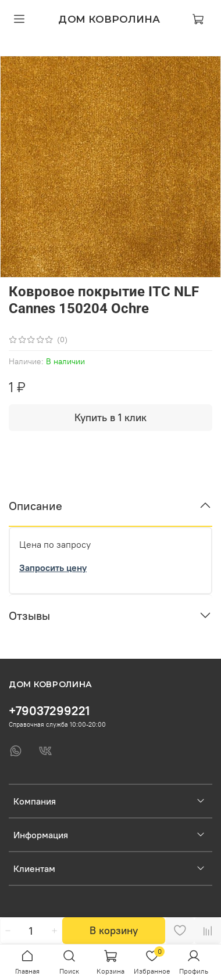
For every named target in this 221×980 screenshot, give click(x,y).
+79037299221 (49, 711)
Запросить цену (53, 568)
